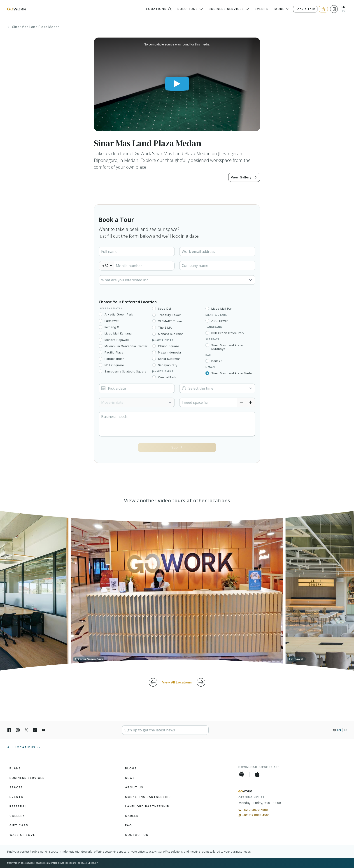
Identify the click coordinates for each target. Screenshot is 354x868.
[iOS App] (257, 774)
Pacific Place (114, 352)
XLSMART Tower (170, 321)
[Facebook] (9, 730)
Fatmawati (112, 321)
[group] (177, 591)
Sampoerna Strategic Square (126, 371)
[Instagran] (18, 730)
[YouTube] (44, 730)
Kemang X (112, 327)
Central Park (167, 377)
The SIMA (165, 327)
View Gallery (244, 177)
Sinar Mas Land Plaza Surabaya (227, 347)
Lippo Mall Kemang (118, 333)
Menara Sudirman (171, 334)
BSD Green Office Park (228, 333)
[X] (26, 730)
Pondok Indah (114, 359)
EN (343, 7)
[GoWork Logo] (17, 9)
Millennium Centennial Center (126, 346)
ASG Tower (220, 321)
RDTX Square (114, 365)
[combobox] (107, 266)
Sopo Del (165, 308)
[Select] (177, 280)
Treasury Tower (170, 315)
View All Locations (177, 682)
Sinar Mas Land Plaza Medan (33, 27)
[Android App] (242, 774)
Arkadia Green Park (119, 314)
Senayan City (168, 365)
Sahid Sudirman (169, 359)
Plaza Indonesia (170, 352)
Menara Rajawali (117, 340)
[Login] (334, 9)
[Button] (177, 447)
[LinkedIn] (35, 730)
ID (343, 11)
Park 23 (217, 361)
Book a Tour (305, 9)
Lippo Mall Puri (222, 308)
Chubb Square (169, 346)
